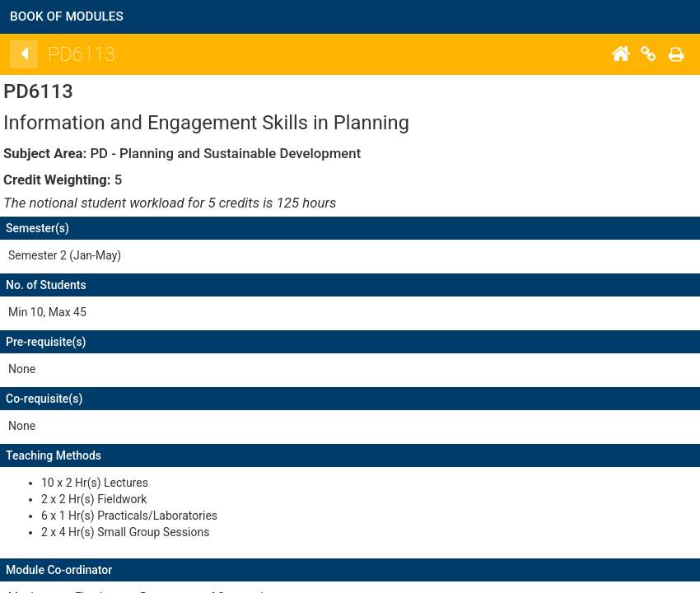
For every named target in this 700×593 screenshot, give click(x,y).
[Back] (273, 54)
